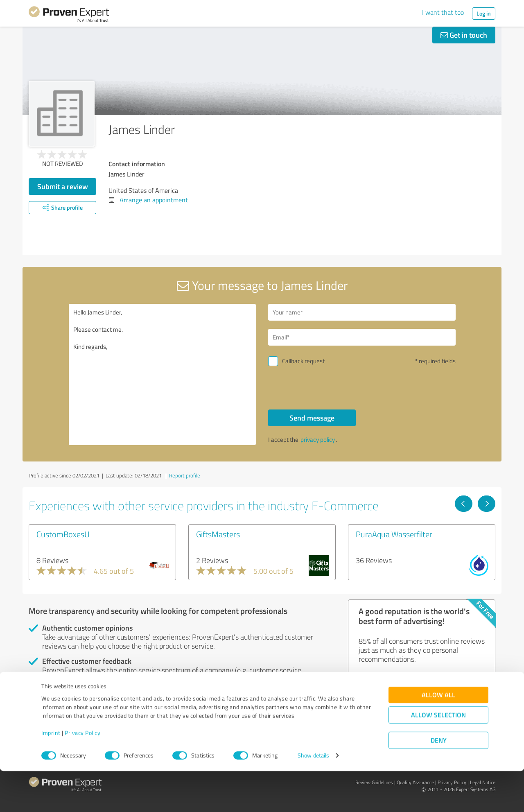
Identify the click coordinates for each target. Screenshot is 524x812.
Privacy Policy (82, 774)
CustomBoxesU (63, 534)
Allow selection (438, 756)
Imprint (51, 774)
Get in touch (464, 35)
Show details (313, 797)
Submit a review (63, 186)
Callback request (303, 361)
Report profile (185, 475)
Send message (312, 418)
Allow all (438, 736)
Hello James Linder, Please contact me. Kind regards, (163, 374)
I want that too (443, 12)
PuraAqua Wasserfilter (394, 534)
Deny (439, 781)
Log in (484, 13)
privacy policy (318, 440)
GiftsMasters (218, 534)
